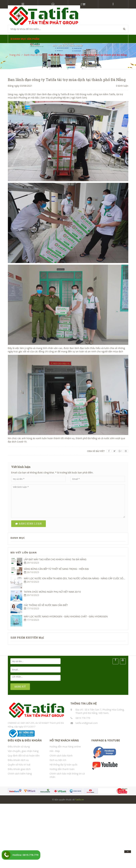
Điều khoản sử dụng (19, 747)
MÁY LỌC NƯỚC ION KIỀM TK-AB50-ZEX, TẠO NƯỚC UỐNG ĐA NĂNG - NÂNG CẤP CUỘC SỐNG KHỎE (79, 578)
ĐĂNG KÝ (20, 687)
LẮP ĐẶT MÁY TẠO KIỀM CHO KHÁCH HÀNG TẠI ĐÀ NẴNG (55, 559)
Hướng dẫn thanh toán (62, 769)
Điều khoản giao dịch (19, 769)
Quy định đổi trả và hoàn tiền (24, 756)
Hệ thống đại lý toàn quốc (64, 765)
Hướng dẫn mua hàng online (65, 747)
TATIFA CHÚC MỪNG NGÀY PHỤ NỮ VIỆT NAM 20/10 (52, 592)
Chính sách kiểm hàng (20, 774)
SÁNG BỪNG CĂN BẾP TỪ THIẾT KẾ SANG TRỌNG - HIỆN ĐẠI (56, 569)
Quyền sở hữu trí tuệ (19, 765)
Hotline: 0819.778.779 (26, 855)
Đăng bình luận (29, 524)
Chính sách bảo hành (61, 756)
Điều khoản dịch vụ (18, 760)
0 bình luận (122, 86)
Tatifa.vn (79, 800)
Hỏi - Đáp (55, 751)
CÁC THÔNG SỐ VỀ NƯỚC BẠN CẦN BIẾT (46, 605)
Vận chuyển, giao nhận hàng (23, 751)
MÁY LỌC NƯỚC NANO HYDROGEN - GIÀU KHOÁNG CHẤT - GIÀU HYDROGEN (66, 616)
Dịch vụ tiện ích (58, 760)
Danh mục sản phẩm (25, 39)
